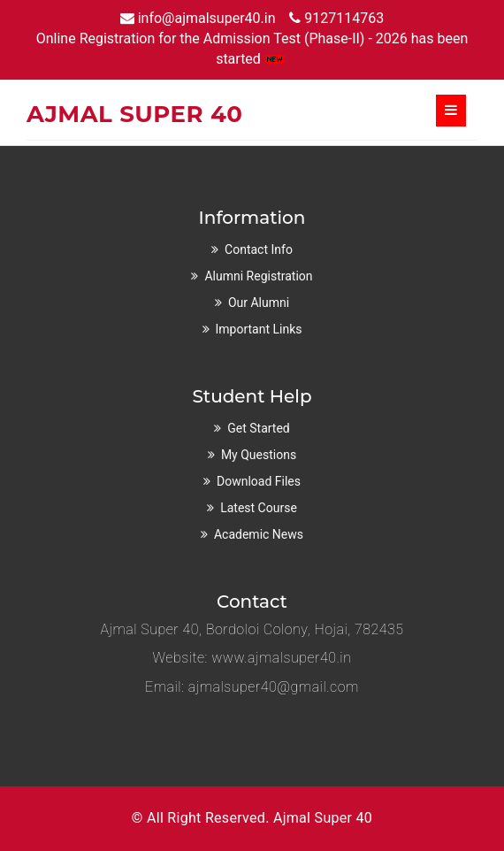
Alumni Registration (258, 276)
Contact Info (259, 249)
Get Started (259, 428)
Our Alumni (259, 303)
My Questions (259, 455)
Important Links (259, 329)
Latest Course (259, 508)
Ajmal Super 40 (323, 818)
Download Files (259, 481)
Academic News (259, 534)
